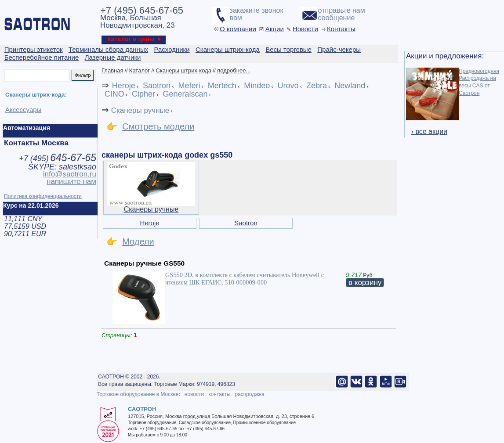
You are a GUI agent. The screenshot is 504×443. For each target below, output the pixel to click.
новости (194, 394)
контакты (219, 394)
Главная (112, 70)
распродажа (249, 394)
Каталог (140, 70)
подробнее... (234, 70)
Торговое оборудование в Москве (138, 394)
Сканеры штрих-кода (183, 70)
